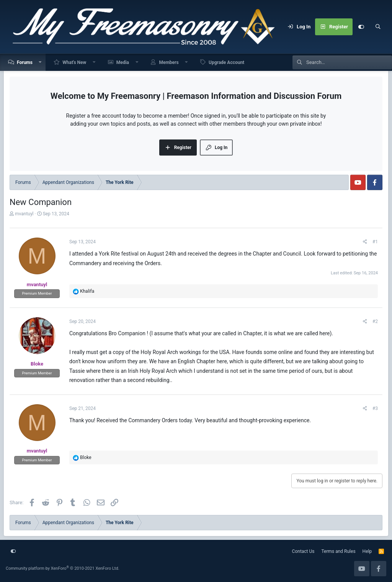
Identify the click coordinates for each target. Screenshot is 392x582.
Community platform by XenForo (63, 568)
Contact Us (303, 551)
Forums (25, 62)
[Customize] (361, 27)
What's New (74, 62)
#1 (375, 242)
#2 (375, 321)
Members (169, 62)
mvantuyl (24, 214)
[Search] (378, 27)
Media (123, 62)
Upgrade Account (226, 62)
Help (367, 551)
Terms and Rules (339, 551)
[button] (41, 62)
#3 (375, 408)
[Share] (365, 242)
